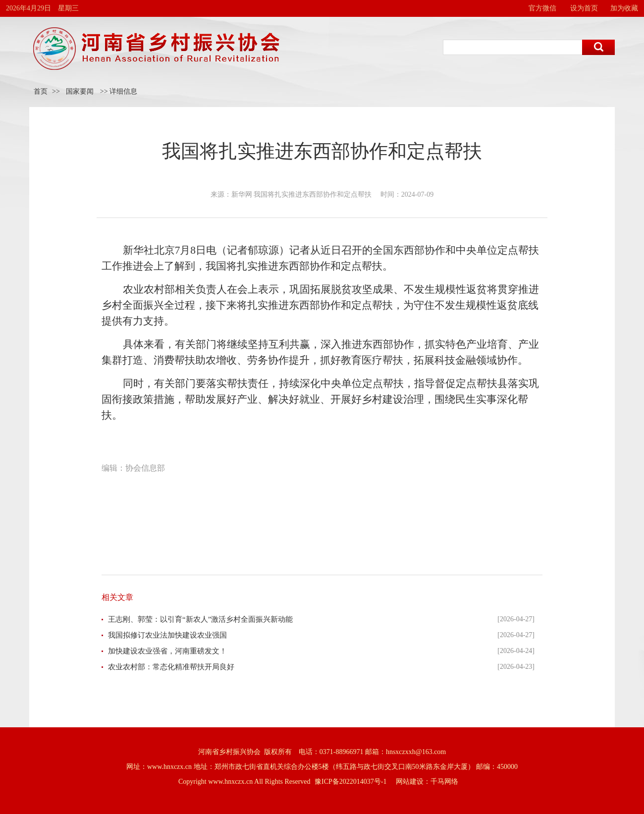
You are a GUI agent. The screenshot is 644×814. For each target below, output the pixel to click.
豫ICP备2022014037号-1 (350, 782)
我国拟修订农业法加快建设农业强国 (167, 635)
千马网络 (444, 782)
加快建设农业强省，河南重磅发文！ (167, 651)
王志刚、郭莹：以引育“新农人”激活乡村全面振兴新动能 (200, 619)
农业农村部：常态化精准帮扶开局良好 (171, 667)
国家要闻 (80, 91)
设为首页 (584, 8)
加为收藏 (624, 8)
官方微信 (542, 8)
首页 (41, 91)
